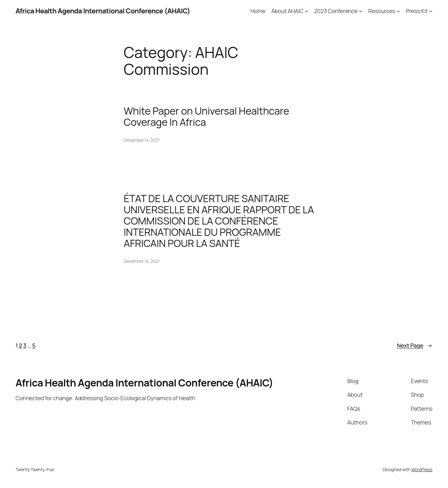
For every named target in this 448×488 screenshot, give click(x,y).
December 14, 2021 (142, 140)
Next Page (415, 346)
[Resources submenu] (398, 11)
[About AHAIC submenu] (307, 11)
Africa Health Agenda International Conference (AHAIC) (103, 11)
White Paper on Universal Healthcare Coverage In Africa (207, 116)
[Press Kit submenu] (431, 11)
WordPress (422, 469)
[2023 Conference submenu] (361, 11)
